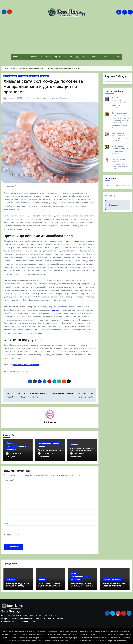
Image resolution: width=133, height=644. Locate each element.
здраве (25, 57)
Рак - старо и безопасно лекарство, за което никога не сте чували (120, 103)
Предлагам (80, 57)
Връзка (58, 57)
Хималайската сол (71, 241)
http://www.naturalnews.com (26, 365)
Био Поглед (11, 612)
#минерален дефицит (50, 98)
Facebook (110, 196)
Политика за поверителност (100, 57)
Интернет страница (13, 535)
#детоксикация (35, 98)
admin (13, 98)
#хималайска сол (67, 98)
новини (34, 57)
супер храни (46, 57)
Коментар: (9, 480)
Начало (16, 57)
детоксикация (10, 76)
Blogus (110, 641)
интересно (117, 580)
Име (6, 513)
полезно (44, 76)
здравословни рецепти (16, 446)
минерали (23, 76)
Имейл (7, 524)
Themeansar (121, 641)
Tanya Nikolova (14, 453)
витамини (11, 580)
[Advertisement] (66, 35)
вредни (107, 580)
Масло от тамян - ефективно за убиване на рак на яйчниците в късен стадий (120, 164)
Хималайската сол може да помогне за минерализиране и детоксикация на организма (43, 87)
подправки (34, 76)
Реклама (68, 57)
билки (9, 443)
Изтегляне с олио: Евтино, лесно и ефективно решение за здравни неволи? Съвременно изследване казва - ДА (120, 120)
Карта (118, 57)
